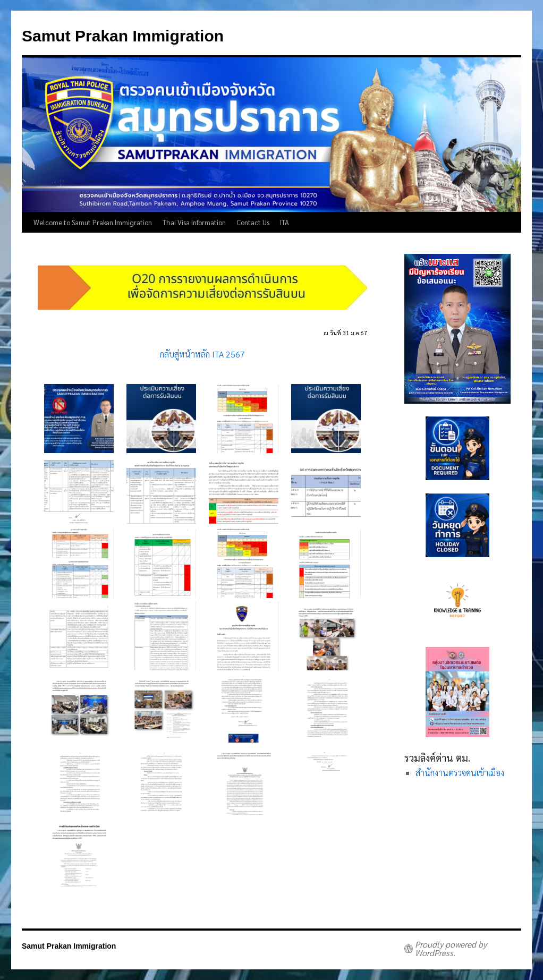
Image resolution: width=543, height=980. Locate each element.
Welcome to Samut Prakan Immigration (93, 222)
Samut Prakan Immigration (123, 36)
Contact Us (253, 222)
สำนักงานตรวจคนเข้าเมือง (460, 773)
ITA (285, 222)
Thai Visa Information (194, 222)
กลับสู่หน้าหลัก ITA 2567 (202, 354)
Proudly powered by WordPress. (451, 949)
